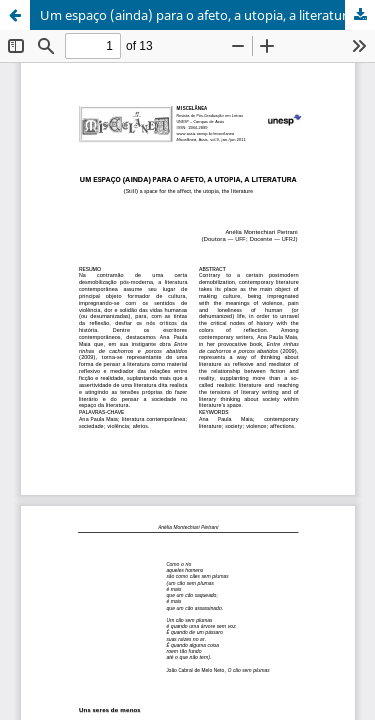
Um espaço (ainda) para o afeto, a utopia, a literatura (197, 15)
